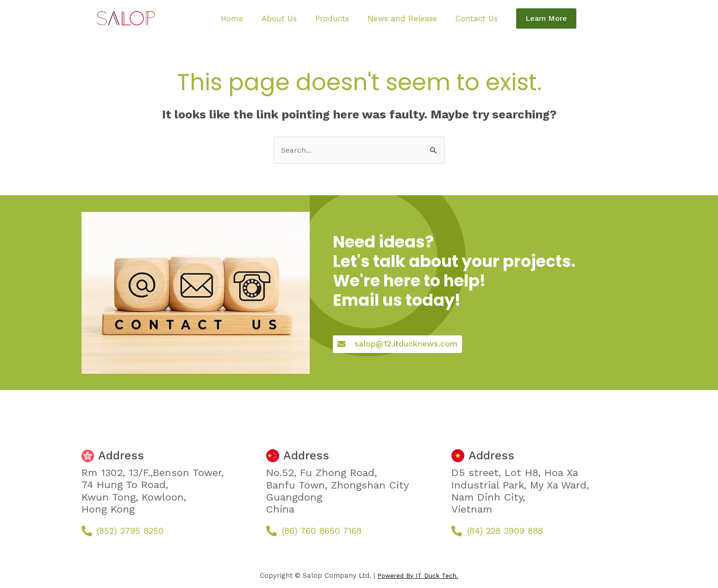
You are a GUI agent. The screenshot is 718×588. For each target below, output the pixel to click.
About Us (286, 19)
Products (332, 19)
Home (245, 19)
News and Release (395, 19)
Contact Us (462, 19)
